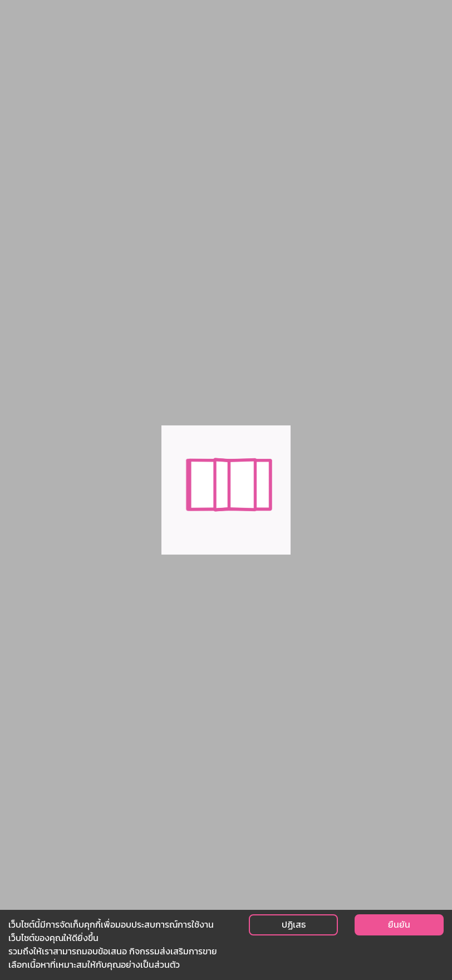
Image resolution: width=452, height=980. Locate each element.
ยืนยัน (399, 925)
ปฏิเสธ (294, 925)
